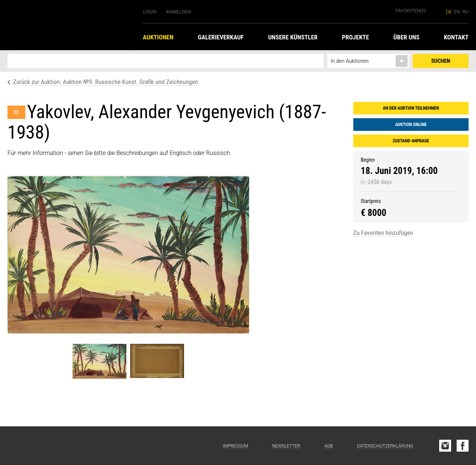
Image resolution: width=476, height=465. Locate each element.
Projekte (355, 37)
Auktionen (158, 37)
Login (150, 12)
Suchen (441, 61)
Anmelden (178, 12)
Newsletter (286, 446)
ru (465, 12)
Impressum (235, 446)
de (449, 12)
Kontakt (456, 37)
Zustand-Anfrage (411, 141)
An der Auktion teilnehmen (411, 108)
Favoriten (411, 11)
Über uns (406, 37)
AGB (329, 446)
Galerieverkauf (221, 37)
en (457, 12)
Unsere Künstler (293, 37)
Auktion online (411, 125)
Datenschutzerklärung (385, 446)
